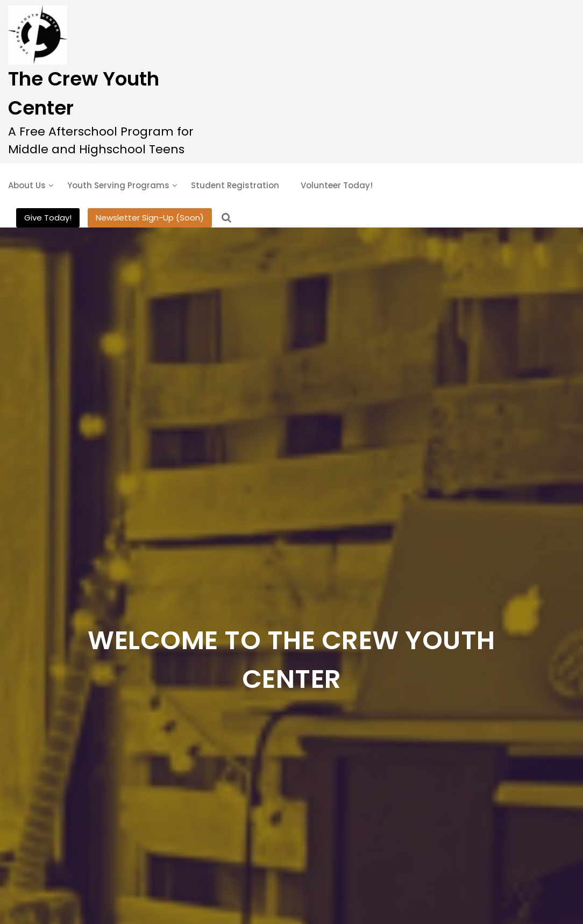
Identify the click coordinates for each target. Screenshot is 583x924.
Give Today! (48, 218)
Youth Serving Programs (118, 185)
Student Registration (235, 185)
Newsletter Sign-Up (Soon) (150, 218)
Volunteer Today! (337, 185)
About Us (27, 185)
